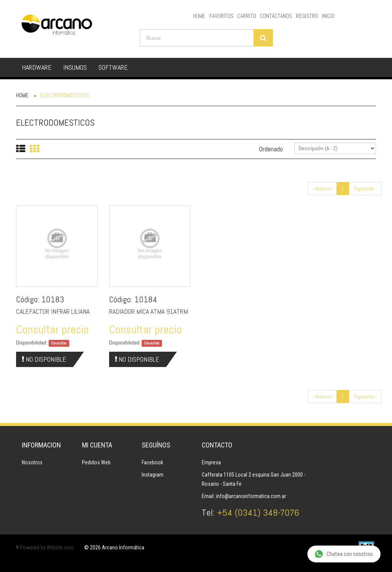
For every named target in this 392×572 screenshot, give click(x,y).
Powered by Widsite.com (45, 547)
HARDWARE (37, 67)
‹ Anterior (322, 188)
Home (22, 95)
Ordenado (271, 149)
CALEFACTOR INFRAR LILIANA (53, 311)
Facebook (152, 462)
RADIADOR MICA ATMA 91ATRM (149, 311)
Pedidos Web (96, 462)
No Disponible (44, 359)
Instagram (153, 475)
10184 (146, 299)
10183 (53, 299)
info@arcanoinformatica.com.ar (251, 496)
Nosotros (32, 462)
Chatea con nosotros (344, 554)
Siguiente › (365, 188)
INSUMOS (75, 67)
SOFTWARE (113, 67)
